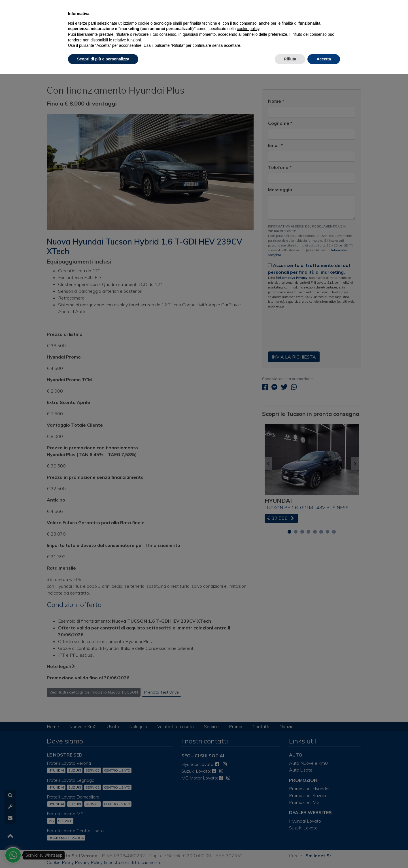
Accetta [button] (324, 59)
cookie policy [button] (248, 29)
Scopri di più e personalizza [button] (103, 59)
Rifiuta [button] (290, 59)
